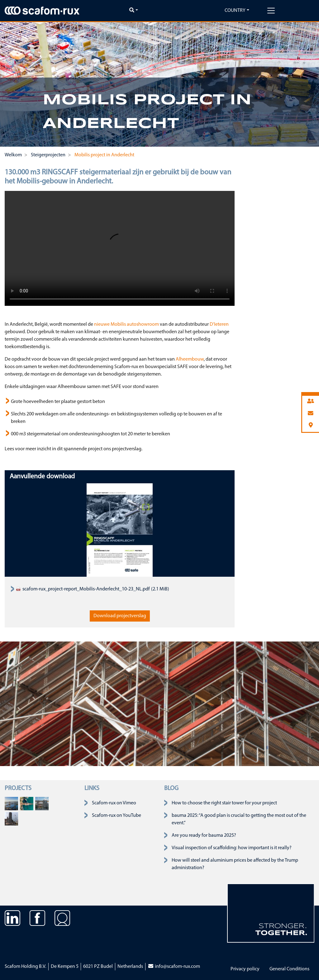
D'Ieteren (219, 324)
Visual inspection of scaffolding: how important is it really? (232, 848)
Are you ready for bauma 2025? (204, 836)
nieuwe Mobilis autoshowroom (126, 324)
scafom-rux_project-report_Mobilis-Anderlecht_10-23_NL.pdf (83, 589)
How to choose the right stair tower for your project (224, 803)
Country (235, 11)
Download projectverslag (120, 616)
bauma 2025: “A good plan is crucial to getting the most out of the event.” (239, 819)
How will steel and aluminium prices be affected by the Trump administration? (235, 864)
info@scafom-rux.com (174, 967)
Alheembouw (190, 359)
